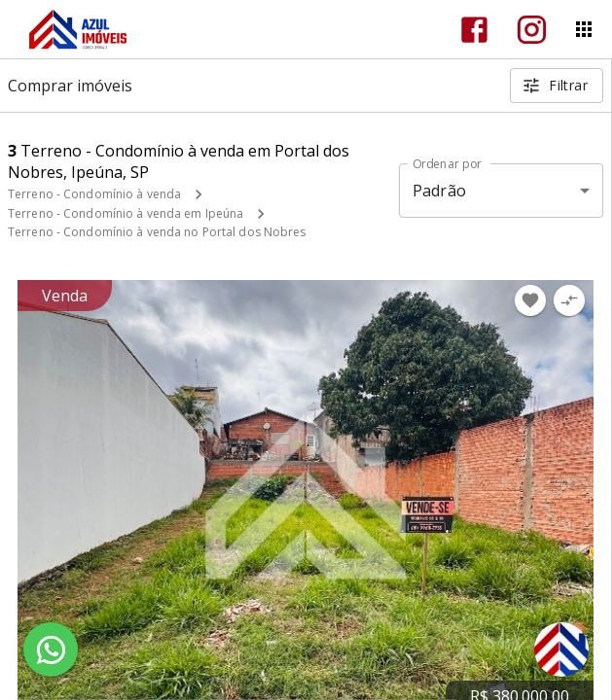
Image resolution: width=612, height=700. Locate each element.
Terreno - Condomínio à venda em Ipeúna (126, 213)
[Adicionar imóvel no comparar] (569, 300)
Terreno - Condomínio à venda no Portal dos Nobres (157, 232)
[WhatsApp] (51, 649)
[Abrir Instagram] (532, 30)
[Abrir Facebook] (474, 30)
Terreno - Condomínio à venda (94, 194)
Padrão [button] (439, 191)
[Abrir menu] (584, 29)
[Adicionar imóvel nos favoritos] (530, 300)
